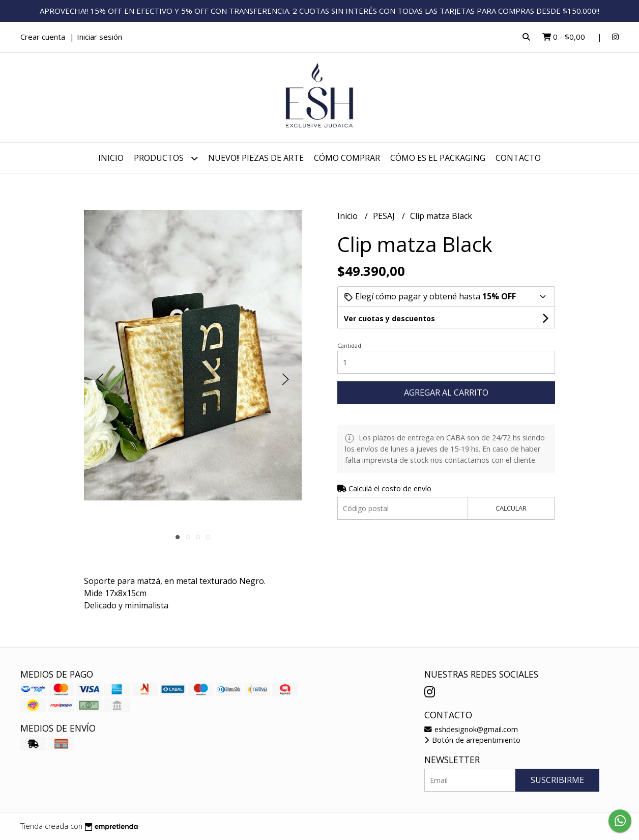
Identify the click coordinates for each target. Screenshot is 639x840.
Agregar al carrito (446, 393)
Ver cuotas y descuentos (389, 318)
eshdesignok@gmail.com (471, 729)
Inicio (111, 158)
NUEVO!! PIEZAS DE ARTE (256, 158)
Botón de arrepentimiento (472, 740)
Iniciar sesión (99, 37)
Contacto (518, 158)
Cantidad (349, 345)
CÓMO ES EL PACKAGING (438, 158)
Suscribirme (557, 780)
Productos (166, 158)
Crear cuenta (43, 37)
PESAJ (385, 216)
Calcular (511, 508)
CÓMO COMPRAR (347, 158)
